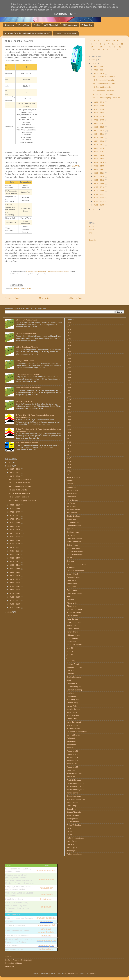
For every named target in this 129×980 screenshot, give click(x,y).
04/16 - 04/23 (99, 159)
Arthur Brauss (72, 500)
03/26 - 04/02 (99, 169)
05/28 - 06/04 (99, 138)
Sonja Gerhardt (73, 815)
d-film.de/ (46, 936)
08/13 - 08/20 (99, 73)
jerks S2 (92, 230)
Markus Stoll (72, 719)
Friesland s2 (72, 603)
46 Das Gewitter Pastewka (104, 77)
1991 (69, 381)
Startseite (9, 25)
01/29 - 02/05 (99, 191)
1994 (69, 390)
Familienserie (72, 584)
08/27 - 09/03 (99, 66)
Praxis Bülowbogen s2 (76, 786)
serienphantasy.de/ (46, 941)
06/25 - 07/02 (99, 123)
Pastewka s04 (72, 761)
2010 (69, 436)
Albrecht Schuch (73, 477)
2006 (69, 423)
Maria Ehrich (72, 712)
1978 (69, 339)
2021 (69, 471)
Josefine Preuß (73, 664)
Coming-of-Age (73, 532)
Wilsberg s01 (72, 848)
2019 (69, 464)
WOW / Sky (87, 25)
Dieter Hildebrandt (74, 542)
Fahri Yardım (72, 580)
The (119, 47)
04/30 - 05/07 (99, 152)
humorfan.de (46, 894)
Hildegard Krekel (73, 635)
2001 (69, 410)
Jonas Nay (71, 661)
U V (92, 50)
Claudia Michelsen (74, 526)
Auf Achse (71, 503)
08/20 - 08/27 (99, 70)
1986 (69, 365)
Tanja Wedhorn (73, 822)
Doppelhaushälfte (74, 548)
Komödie (70, 674)
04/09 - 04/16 (99, 162)
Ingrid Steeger (72, 638)
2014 (69, 448)
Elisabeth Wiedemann (75, 571)
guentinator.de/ (46, 879)
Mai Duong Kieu (73, 700)
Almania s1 (71, 484)
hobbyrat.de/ (46, 888)
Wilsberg (70, 844)
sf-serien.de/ (46, 922)
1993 (69, 387)
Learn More (61, 14)
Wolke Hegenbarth (74, 854)
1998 (69, 403)
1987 (69, 368)
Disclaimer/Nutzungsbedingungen (18, 960)
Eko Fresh (71, 567)
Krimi (69, 680)
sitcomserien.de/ (46, 925)
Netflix (37, 25)
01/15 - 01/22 (99, 198)
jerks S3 (70, 654)
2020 (69, 468)
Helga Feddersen (74, 622)
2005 (69, 419)
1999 (69, 406)
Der (108, 41)
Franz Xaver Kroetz (74, 593)
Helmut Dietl (72, 625)
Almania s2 (71, 487)
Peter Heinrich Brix (74, 773)
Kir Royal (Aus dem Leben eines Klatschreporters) (28, 33)
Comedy (70, 529)
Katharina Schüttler (74, 667)
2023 (94, 63)
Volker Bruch (72, 841)
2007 (69, 426)
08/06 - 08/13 (99, 102)
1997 (69, 400)
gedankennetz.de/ (46, 870)
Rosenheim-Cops (74, 796)
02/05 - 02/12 (99, 187)
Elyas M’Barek (72, 574)
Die (113, 41)
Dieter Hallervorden (74, 539)
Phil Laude (71, 777)
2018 (69, 461)
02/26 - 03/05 (99, 184)
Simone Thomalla (74, 812)
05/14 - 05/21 (99, 145)
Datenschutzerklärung (14, 963)
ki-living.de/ (46, 899)
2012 (69, 442)
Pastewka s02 (72, 754)
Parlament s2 (72, 745)
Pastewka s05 (26, 289)
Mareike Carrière (73, 709)
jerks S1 (92, 226)
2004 (69, 416)
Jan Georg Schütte (74, 645)
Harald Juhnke (72, 616)
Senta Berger (72, 806)
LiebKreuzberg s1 (74, 687)
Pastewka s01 (72, 751)
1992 (69, 384)
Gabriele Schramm (74, 609)
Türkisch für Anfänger (75, 838)
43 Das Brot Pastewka (102, 87)
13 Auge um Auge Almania (26, 320)
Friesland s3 (72, 606)
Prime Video (24, 25)
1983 (69, 355)
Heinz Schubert (73, 619)
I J (103, 44)
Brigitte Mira (71, 519)
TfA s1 (69, 828)
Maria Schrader (73, 716)
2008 (69, 429)
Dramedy (70, 561)
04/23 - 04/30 (99, 155)
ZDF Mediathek (70, 25)
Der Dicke (71, 535)
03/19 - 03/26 (99, 173)
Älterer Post (76, 298)
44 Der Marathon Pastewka (104, 84)
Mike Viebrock (72, 725)
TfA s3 (69, 835)
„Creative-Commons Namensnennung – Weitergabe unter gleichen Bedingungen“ (48, 271)
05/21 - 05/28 (99, 141)
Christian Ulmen (73, 522)
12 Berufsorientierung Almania (28, 374)
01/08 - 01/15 (99, 201)
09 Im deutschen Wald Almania (28, 388)
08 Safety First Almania (25, 401)
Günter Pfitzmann (74, 613)
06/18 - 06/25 (99, 127)
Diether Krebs (72, 545)
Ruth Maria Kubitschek (76, 799)
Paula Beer (71, 770)
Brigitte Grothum (73, 516)
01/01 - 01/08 (99, 205)
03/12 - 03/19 (99, 177)
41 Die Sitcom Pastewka (103, 94)
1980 (69, 345)
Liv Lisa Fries (72, 696)
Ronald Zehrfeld (73, 793)
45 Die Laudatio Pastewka (104, 80)
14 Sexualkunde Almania (26, 333)
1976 (69, 333)
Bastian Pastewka (74, 510)
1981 (69, 349)
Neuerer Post (12, 298)
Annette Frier (72, 493)
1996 (69, 397)
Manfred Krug (72, 703)
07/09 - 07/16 (99, 116)
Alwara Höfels (72, 490)
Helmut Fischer (73, 629)
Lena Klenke (72, 683)
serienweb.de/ (46, 949)
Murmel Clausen (73, 728)
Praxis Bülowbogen (74, 780)
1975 (69, 329)
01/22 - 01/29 (99, 194)
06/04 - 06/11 (99, 134)
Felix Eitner (71, 587)
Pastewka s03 (72, 757)
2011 (69, 439)
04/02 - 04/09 (99, 166)
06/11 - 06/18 (99, 131)
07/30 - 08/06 (99, 106)
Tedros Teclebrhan (74, 825)
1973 (69, 323)
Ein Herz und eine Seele (66, 33)
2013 (69, 445)
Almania (70, 481)
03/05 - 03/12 (99, 180)
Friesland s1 (72, 600)
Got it (73, 14)
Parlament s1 (72, 741)
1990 (69, 378)
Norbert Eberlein (73, 735)
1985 (69, 361)
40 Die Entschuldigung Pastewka (106, 98)
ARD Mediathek (51, 25)
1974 (69, 326)
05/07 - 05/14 (99, 148)
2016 (69, 455)
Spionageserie (72, 819)
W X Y (103, 50)
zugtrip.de (46, 907)
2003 (69, 413)
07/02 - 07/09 (99, 120)
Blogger (92, 973)
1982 (69, 352)
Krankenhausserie (74, 677)
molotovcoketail (72, 973)
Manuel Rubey (72, 706)
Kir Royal (70, 670)
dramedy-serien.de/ (46, 918)
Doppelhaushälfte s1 (75, 551)
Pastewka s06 (72, 767)
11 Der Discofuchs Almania (27, 347)
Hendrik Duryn (72, 632)
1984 (69, 358)
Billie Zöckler (72, 513)
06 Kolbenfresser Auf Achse (27, 443)
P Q (99, 47)
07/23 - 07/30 (99, 109)
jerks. (91, 233)
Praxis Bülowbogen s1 (76, 783)
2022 (94, 209)
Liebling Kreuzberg (74, 690)
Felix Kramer (72, 590)
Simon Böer (71, 809)
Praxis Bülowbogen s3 (76, 790)
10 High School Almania (25, 361)
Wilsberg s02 (72, 851)
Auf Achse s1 (72, 506)
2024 (94, 60)
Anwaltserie (71, 497)
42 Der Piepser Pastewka (103, 91)
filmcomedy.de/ (46, 946)
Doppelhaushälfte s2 (75, 555)
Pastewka (15, 289)
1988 (69, 371)
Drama (69, 558)
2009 (69, 432)
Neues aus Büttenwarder (77, 732)
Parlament (71, 738)
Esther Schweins (73, 577)
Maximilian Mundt (74, 722)
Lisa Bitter (71, 693)
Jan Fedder (71, 642)
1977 (69, 336)
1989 (69, 374)
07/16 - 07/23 (99, 113)
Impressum (9, 966)
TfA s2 (69, 831)
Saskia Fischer (73, 803)
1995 (69, 394)
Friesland (70, 597)
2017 (69, 458)
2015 (69, 452)
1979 (69, 342)
